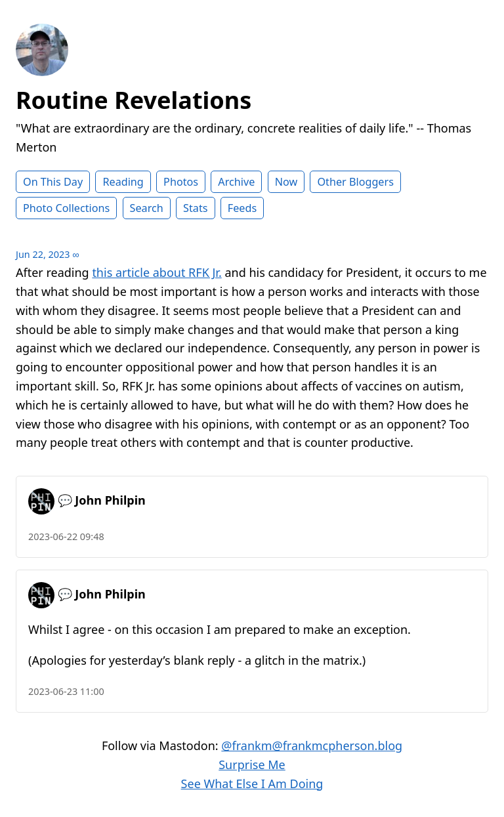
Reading (123, 182)
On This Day (53, 182)
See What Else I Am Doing (252, 784)
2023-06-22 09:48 (66, 536)
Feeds (242, 208)
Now (286, 182)
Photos (181, 182)
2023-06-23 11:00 (66, 691)
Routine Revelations (134, 100)
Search (147, 208)
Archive (236, 182)
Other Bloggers (355, 182)
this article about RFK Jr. (157, 272)
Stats (195, 208)
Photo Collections (66, 208)
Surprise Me (252, 765)
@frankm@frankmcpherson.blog (312, 745)
